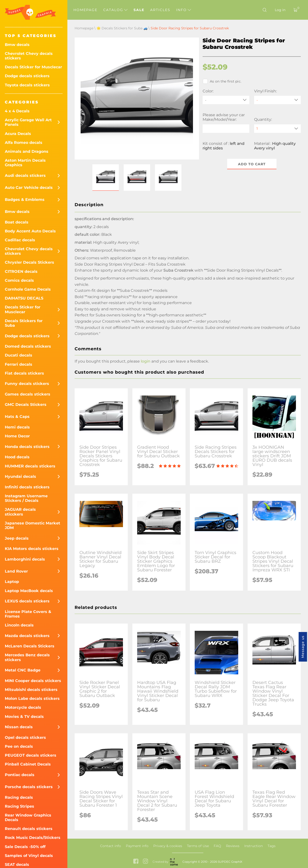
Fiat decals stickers (24, 373)
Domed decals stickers (28, 346)
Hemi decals (17, 427)
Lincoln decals (19, 625)
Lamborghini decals (25, 559)
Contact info (111, 846)
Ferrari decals (19, 364)
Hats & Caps (17, 417)
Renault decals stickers (29, 829)
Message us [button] (303, 647)
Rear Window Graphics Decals (28, 817)
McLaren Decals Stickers (30, 646)
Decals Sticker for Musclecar (33, 67)
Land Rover (16, 571)
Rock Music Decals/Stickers (33, 838)
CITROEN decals (21, 271)
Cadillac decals (20, 240)
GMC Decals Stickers (26, 405)
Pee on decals (19, 746)
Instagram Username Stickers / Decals (26, 498)
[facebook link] (136, 862)
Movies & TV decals (24, 717)
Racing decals (19, 797)
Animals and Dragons (27, 151)
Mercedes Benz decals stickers (27, 657)
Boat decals (17, 222)
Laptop (12, 582)
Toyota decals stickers (27, 85)
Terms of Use (198, 846)
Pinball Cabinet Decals (28, 764)
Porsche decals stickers (29, 787)
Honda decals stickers (27, 447)
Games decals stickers (28, 394)
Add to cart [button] (252, 164)
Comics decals (19, 280)
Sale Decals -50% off (25, 847)
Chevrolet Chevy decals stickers (29, 56)
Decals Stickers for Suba (24, 323)
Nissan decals (19, 727)
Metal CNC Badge (23, 670)
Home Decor (17, 436)
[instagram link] (145, 862)
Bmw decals (17, 45)
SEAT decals (17, 865)
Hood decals (17, 457)
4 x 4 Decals (17, 111)
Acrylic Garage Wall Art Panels (28, 122)
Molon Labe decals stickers (32, 699)
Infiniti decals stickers (27, 487)
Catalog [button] (115, 10)
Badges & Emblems (25, 200)
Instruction (253, 846)
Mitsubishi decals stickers (31, 690)
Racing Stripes (19, 806)
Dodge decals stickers (27, 76)
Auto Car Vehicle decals (29, 188)
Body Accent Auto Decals (30, 231)
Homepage (85, 10)
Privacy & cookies (168, 846)
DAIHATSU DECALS (24, 298)
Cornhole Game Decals (28, 289)
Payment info (137, 846)
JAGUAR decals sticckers (20, 512)
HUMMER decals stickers (30, 466)
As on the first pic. (222, 81)
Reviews (233, 846)
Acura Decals (18, 134)
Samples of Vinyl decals (29, 856)
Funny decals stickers (27, 384)
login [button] (146, 361)
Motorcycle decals (23, 707)
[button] (106, 178)
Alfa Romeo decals (24, 143)
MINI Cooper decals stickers (33, 681)
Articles (160, 10)
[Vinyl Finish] (277, 100)
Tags (272, 846)
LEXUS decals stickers (27, 601)
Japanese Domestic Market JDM (32, 525)
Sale (139, 10)
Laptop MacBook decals (29, 591)
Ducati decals (19, 355)
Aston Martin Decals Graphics (25, 163)
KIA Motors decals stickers (32, 549)
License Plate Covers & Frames (28, 614)
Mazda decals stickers (27, 636)
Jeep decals (17, 538)
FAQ (217, 846)
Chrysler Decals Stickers (29, 262)
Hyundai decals (20, 476)
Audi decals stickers (25, 176)
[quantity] (277, 129)
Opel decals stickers (25, 737)
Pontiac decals (20, 775)
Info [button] (184, 10)
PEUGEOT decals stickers (31, 755)
